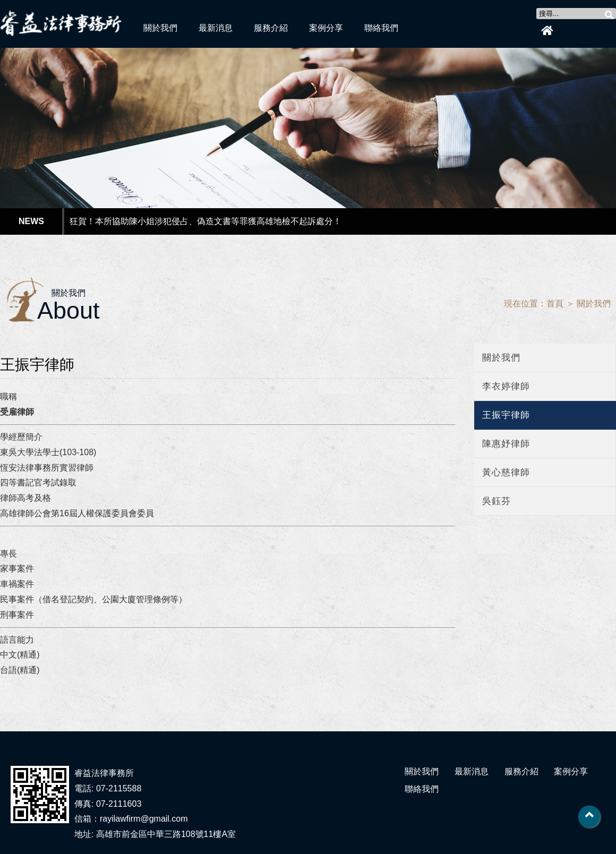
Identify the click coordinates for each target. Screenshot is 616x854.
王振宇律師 (506, 415)
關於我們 (160, 28)
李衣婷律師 (506, 386)
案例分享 (326, 28)
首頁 (555, 304)
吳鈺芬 (497, 501)
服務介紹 (271, 28)
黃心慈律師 (506, 472)
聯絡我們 (381, 28)
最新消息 (216, 28)
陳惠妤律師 (506, 444)
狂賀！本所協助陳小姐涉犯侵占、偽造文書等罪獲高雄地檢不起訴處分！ (206, 221)
